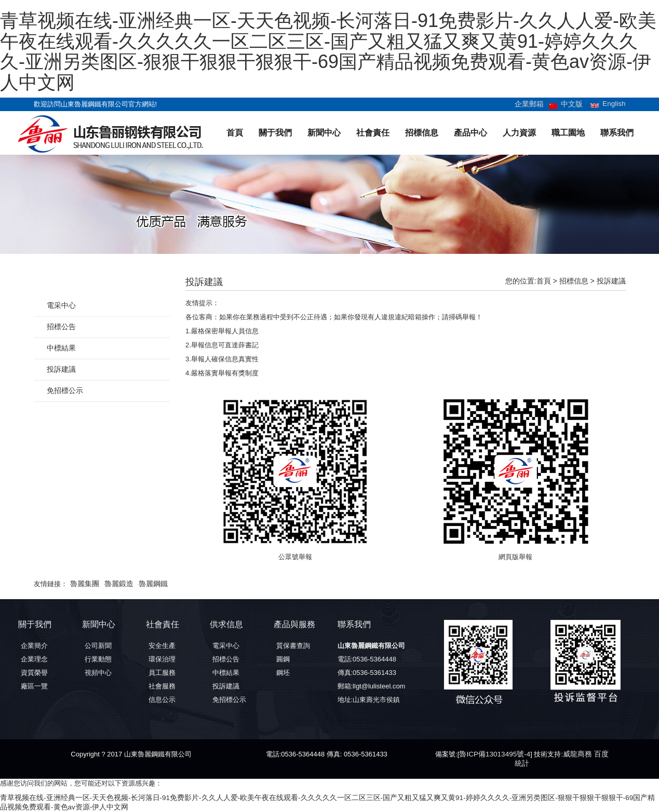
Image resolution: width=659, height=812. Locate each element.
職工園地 (568, 133)
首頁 (235, 133)
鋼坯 (283, 673)
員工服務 (162, 673)
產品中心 (470, 133)
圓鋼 (283, 659)
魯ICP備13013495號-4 (493, 754)
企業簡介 (34, 646)
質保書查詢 (293, 646)
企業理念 (34, 659)
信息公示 (162, 700)
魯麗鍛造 (116, 584)
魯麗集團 (84, 584)
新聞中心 (324, 133)
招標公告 (60, 327)
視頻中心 (98, 673)
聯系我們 (617, 133)
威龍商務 (573, 754)
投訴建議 (611, 281)
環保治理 (162, 659)
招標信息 (422, 133)
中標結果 (60, 348)
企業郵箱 (533, 104)
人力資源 (519, 133)
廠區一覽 (34, 686)
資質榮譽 (34, 673)
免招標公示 (64, 391)
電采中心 (60, 306)
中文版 (574, 104)
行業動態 (98, 659)
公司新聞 (98, 646)
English (615, 104)
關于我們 (275, 133)
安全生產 (162, 646)
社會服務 (162, 686)
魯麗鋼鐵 (148, 584)
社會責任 (373, 133)
